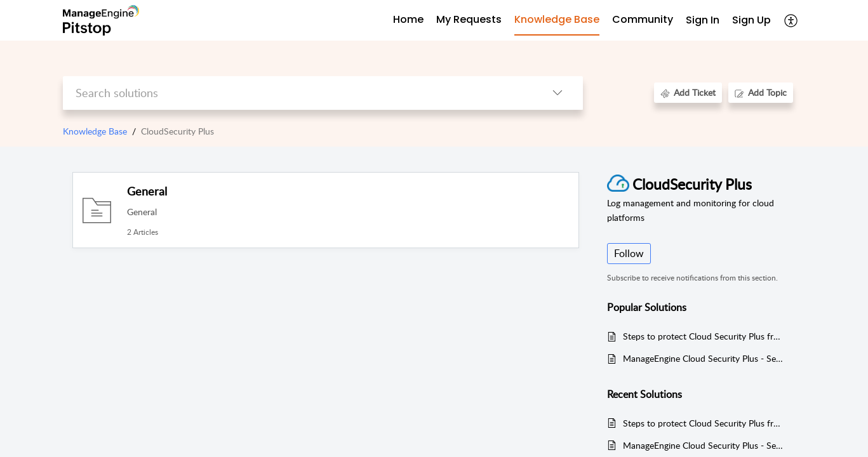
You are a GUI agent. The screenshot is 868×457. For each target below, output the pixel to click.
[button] (791, 20)
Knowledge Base (95, 131)
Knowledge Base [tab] (557, 19)
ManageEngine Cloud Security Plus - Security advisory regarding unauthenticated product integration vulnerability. (703, 358)
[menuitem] (703, 21)
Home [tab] (408, 19)
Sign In (703, 20)
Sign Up (751, 20)
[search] (297, 93)
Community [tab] (643, 19)
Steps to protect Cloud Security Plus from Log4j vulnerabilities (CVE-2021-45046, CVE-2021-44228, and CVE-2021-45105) (703, 336)
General (147, 191)
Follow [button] (629, 253)
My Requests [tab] (469, 19)
